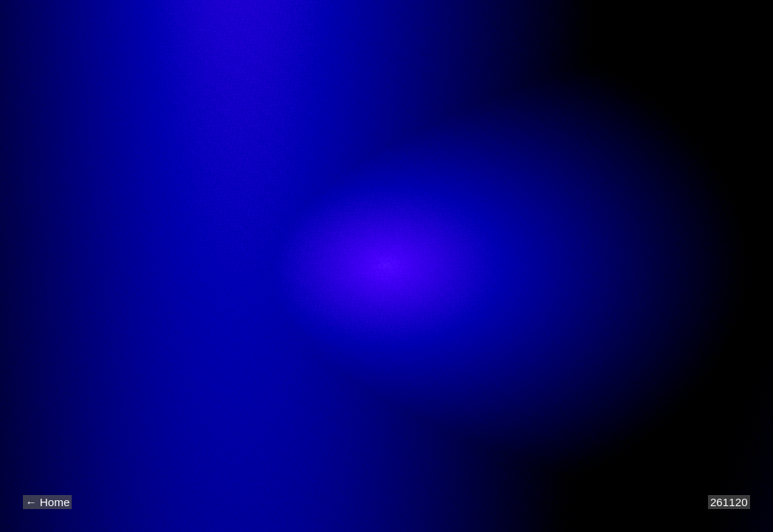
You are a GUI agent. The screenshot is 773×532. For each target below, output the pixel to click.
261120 (729, 502)
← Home (47, 502)
